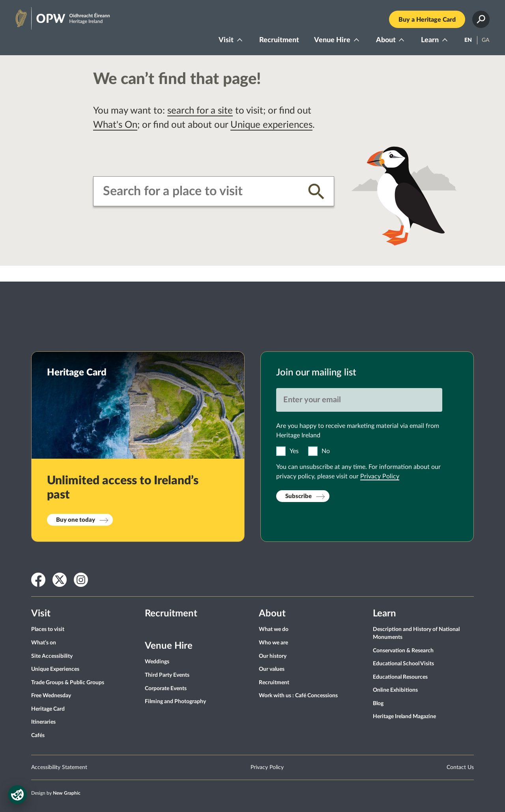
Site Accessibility (52, 656)
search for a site (200, 111)
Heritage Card (48, 709)
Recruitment (279, 40)
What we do (274, 629)
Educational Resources (400, 677)
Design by (56, 793)
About (386, 40)
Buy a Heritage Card (427, 20)
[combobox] (199, 191)
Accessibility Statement (59, 767)
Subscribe (298, 496)
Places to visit (48, 629)
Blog (378, 704)
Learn (430, 40)
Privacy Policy (380, 476)
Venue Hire (332, 40)
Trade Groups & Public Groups (68, 683)
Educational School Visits (403, 664)
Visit (226, 40)
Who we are (273, 643)
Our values (272, 669)
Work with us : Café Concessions (298, 696)
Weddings (157, 662)
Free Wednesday (51, 696)
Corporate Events (166, 689)
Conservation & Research (403, 651)
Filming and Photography (175, 702)
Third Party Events (167, 675)
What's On (115, 125)
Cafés (38, 735)
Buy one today (76, 520)
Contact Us (460, 767)
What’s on (44, 643)
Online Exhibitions (395, 690)
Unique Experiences (55, 669)
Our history (273, 656)
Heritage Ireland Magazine (404, 717)
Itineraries (43, 722)
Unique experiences (271, 125)
